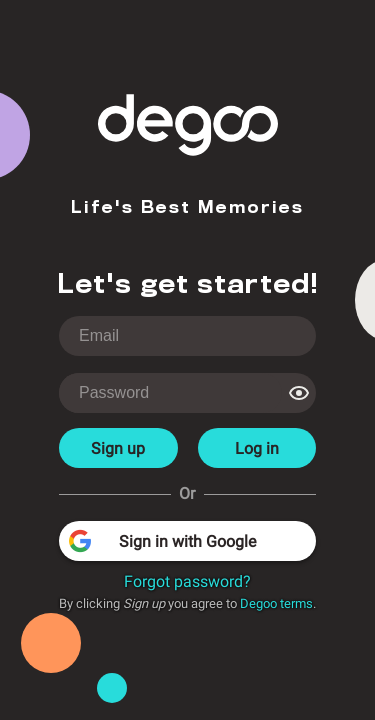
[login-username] (187, 336)
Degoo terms (276, 603)
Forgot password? (187, 581)
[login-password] (170, 393)
